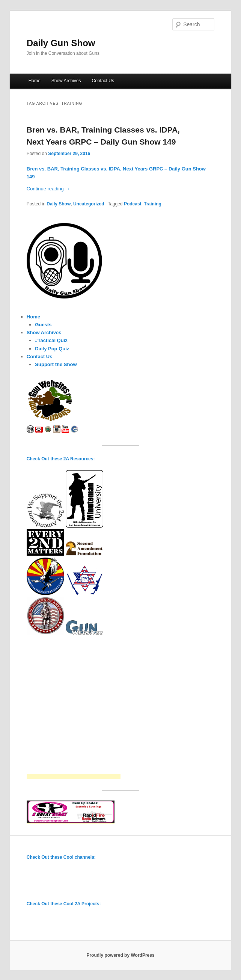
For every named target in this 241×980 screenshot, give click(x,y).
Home (35, 81)
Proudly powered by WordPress (120, 955)
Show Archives (66, 81)
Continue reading (48, 189)
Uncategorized (89, 204)
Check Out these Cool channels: (61, 857)
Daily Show (59, 204)
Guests (43, 325)
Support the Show (56, 364)
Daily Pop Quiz (52, 349)
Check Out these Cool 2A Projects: (64, 904)
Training (153, 204)
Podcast (133, 204)
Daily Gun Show (61, 43)
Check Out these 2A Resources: (61, 459)
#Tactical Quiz (51, 340)
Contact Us (103, 81)
